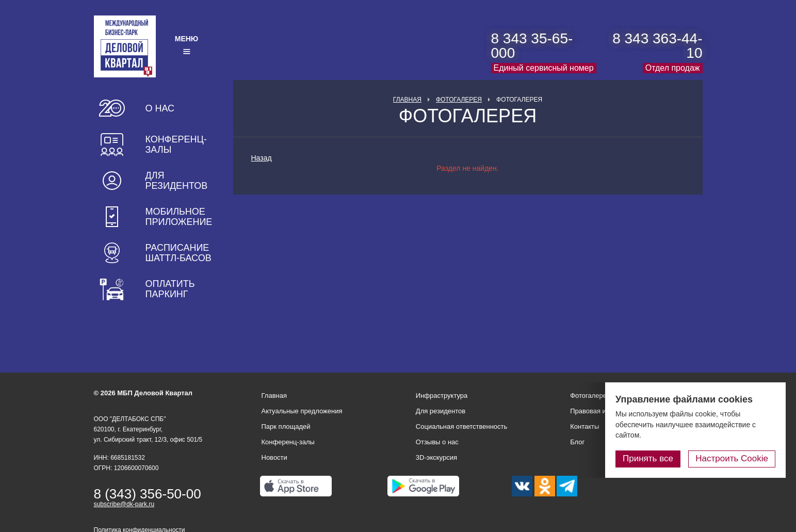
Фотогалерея (459, 100)
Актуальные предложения (302, 411)
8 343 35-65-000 (532, 46)
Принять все (648, 458)
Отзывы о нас (437, 442)
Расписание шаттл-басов (178, 253)
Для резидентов (177, 181)
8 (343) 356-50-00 (148, 494)
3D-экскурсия (436, 457)
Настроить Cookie (732, 458)
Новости (274, 457)
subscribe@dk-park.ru (124, 504)
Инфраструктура (442, 396)
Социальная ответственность (462, 426)
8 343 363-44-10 (657, 46)
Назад (262, 158)
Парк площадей (286, 426)
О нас (160, 108)
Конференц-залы (176, 144)
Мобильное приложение (179, 217)
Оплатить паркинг (170, 289)
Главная (407, 100)
